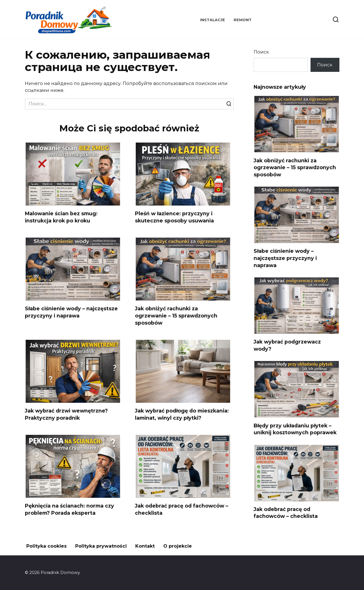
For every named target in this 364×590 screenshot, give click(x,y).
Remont (243, 20)
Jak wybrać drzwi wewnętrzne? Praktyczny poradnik (66, 414)
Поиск (261, 52)
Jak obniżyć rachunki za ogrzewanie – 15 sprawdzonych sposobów (176, 315)
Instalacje (213, 20)
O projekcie (178, 546)
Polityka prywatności (101, 546)
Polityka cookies (46, 546)
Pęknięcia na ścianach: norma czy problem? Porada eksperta (69, 509)
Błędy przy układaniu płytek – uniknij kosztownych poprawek (295, 429)
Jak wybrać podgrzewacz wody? (287, 345)
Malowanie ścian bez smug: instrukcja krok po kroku (61, 217)
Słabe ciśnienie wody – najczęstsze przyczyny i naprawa (71, 312)
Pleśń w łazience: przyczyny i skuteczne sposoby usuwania (174, 217)
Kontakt (145, 546)
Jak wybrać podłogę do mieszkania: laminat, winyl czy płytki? (182, 414)
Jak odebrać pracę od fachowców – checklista (286, 513)
